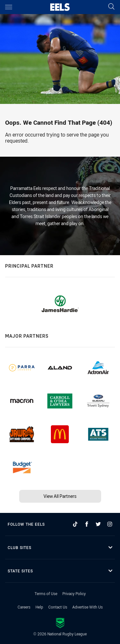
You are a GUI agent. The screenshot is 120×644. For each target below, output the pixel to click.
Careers (24, 607)
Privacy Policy (74, 593)
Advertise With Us (88, 607)
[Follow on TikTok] (75, 524)
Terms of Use (46, 593)
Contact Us (58, 607)
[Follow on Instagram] (110, 524)
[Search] (111, 7)
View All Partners (60, 496)
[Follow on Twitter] (98, 524)
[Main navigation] (9, 7)
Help (39, 607)
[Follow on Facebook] (87, 524)
